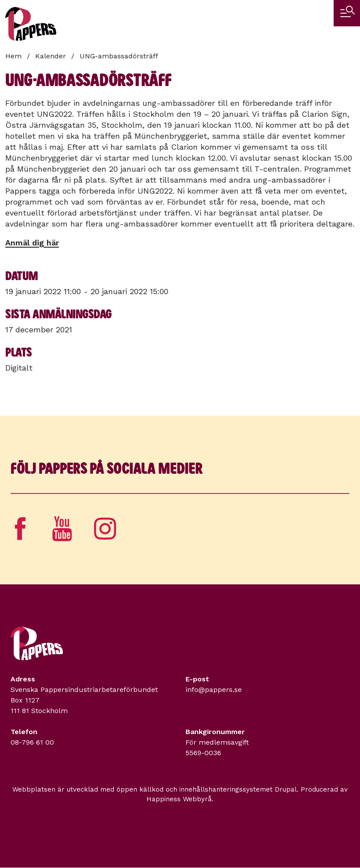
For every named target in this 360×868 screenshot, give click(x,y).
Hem (13, 56)
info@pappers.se (214, 690)
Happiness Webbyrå (179, 799)
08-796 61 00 (32, 742)
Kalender (51, 56)
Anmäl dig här (32, 243)
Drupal (286, 789)
